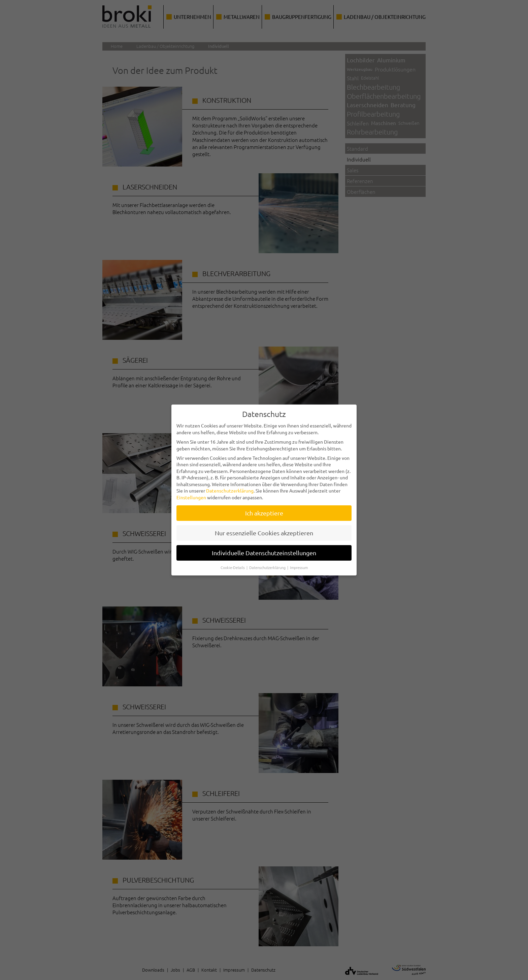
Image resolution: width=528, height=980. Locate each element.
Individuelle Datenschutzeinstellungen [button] (264, 547)
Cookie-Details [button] (233, 561)
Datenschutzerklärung (230, 485)
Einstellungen (191, 492)
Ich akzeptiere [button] (264, 507)
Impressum (299, 561)
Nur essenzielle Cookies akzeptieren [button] (264, 527)
